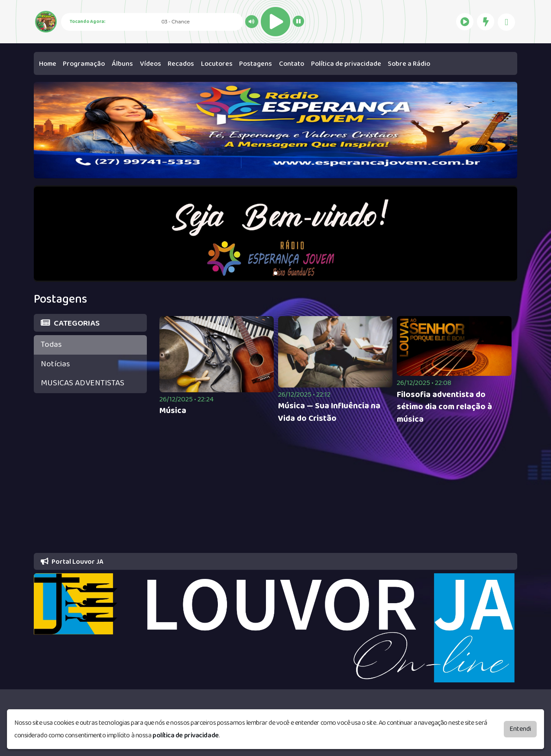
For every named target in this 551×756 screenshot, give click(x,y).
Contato (292, 64)
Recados (181, 64)
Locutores (217, 64)
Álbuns (122, 64)
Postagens (256, 64)
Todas (51, 344)
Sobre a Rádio (409, 64)
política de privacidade (186, 735)
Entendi (520, 729)
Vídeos (151, 64)
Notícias (55, 364)
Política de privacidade (346, 64)
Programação (84, 64)
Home (48, 64)
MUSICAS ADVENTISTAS (83, 383)
